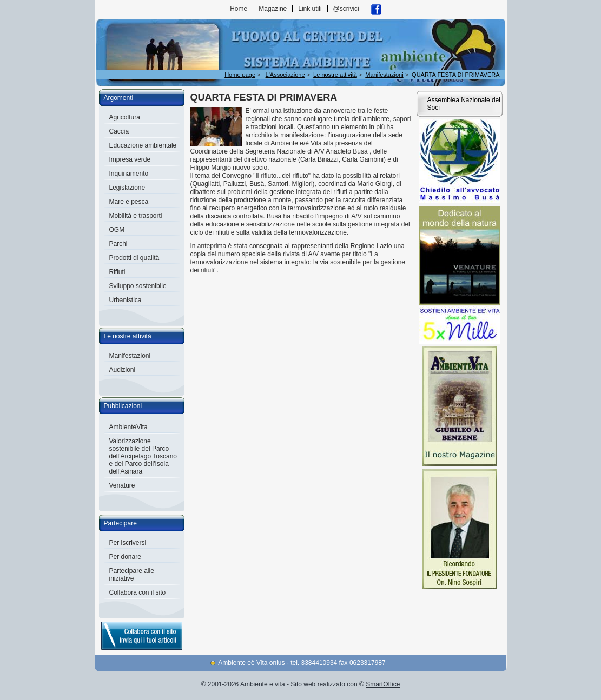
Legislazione (127, 188)
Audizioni (123, 370)
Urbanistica (126, 300)
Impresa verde (130, 159)
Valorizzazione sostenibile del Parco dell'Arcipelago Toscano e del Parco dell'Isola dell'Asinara (143, 456)
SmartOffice (383, 684)
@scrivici (346, 9)
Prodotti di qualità (134, 258)
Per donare (125, 557)
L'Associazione (285, 75)
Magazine (273, 9)
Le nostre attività (128, 336)
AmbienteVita (128, 427)
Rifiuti (117, 272)
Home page (240, 75)
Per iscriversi (128, 543)
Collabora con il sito (138, 592)
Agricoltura (125, 117)
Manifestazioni (130, 356)
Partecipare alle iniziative (132, 575)
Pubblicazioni (123, 406)
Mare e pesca (129, 202)
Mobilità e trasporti (136, 216)
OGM (117, 230)
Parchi (118, 244)
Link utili (310, 9)
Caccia (119, 131)
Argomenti (119, 98)
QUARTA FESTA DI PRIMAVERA (455, 75)
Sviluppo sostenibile (138, 286)
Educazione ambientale (143, 145)
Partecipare (120, 523)
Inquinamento (129, 174)
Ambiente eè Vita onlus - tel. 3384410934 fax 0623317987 (302, 663)
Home (239, 9)
